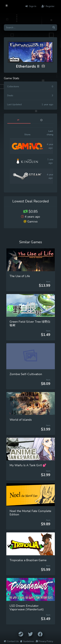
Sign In (31, 6)
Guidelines (27, 641)
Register (48, 6)
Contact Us (11, 641)
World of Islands (21, 420)
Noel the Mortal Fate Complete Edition (30, 513)
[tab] (19, 120)
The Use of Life (20, 276)
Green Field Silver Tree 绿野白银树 (30, 323)
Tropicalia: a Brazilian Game (28, 560)
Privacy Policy (44, 641)
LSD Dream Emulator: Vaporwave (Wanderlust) (27, 608)
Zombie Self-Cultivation (26, 374)
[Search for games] (27, 28)
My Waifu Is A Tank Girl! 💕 (28, 465)
